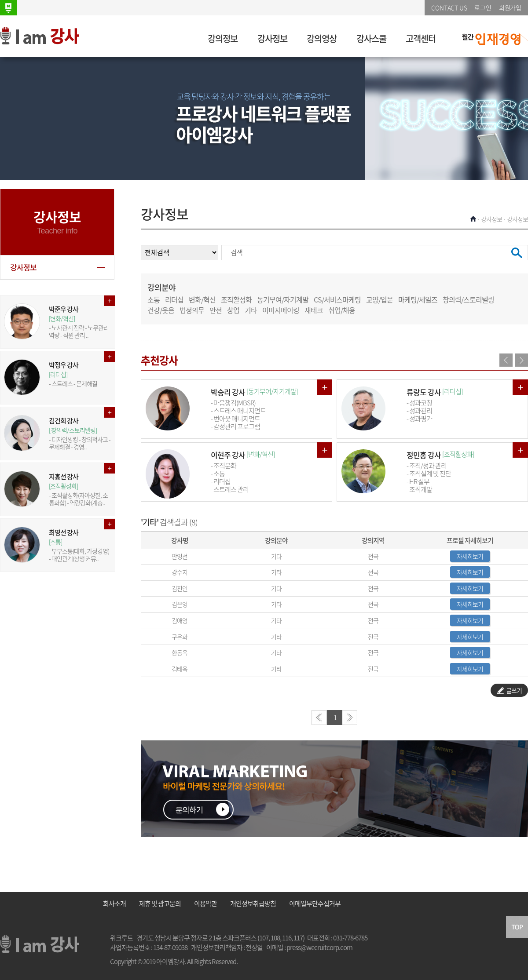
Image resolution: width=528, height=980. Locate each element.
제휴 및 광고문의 (160, 903)
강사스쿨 (371, 38)
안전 (216, 310)
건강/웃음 (161, 310)
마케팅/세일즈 (418, 299)
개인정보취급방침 (253, 903)
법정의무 (192, 310)
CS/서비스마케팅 (337, 299)
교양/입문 (379, 299)
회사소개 (114, 903)
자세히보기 (470, 556)
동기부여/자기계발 (283, 299)
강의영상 (322, 38)
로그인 (483, 7)
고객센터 (421, 38)
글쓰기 (510, 690)
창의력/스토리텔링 (468, 299)
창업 (233, 310)
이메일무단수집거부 (315, 903)
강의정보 (223, 38)
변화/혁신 (202, 299)
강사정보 (272, 38)
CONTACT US (449, 7)
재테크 (314, 310)
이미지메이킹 (281, 310)
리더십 (174, 299)
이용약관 (205, 903)
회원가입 (510, 7)
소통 (154, 299)
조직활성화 (236, 299)
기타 (251, 310)
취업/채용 (342, 310)
